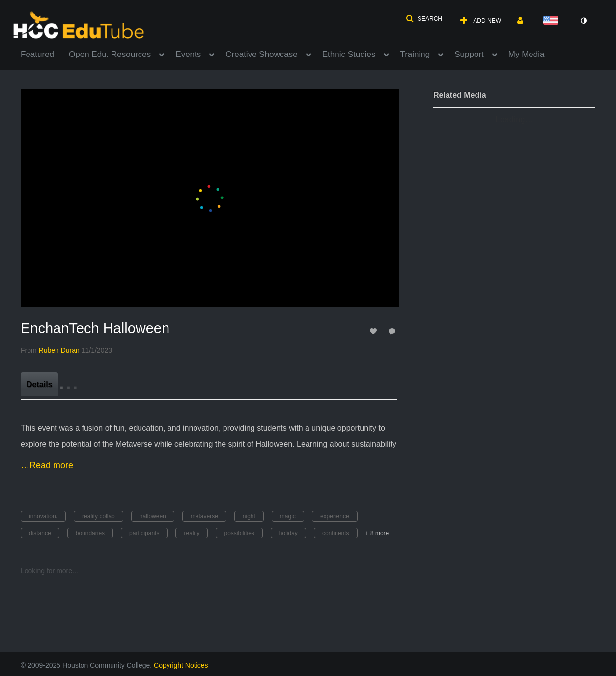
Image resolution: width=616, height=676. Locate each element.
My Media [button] (527, 54)
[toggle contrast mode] (583, 21)
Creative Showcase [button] (261, 54)
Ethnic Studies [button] (349, 54)
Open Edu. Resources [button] (110, 54)
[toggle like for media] (375, 331)
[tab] (39, 384)
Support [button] (469, 54)
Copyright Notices (181, 665)
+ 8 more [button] (377, 533)
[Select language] (553, 21)
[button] (424, 19)
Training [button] (415, 54)
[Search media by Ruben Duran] (59, 350)
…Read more (47, 465)
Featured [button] (37, 54)
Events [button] (188, 54)
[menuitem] (45, 54)
